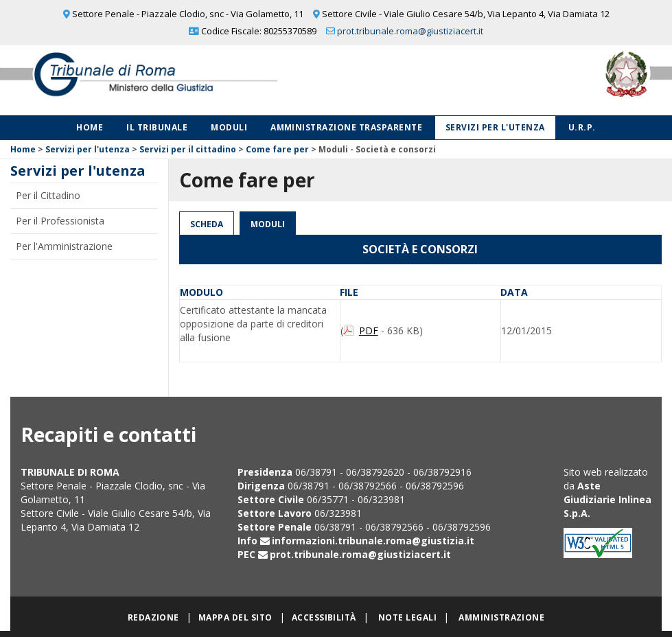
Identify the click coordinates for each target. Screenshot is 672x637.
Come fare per (277, 149)
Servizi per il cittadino (188, 149)
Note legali (407, 617)
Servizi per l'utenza (495, 127)
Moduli (229, 127)
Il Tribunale (157, 127)
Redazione (153, 617)
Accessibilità (324, 617)
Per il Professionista (60, 221)
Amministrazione (501, 617)
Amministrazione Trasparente (346, 127)
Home (90, 127)
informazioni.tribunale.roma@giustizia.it (373, 541)
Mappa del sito (235, 617)
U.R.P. (582, 127)
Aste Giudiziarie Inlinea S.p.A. (607, 499)
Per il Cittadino (48, 195)
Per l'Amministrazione (64, 246)
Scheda (207, 224)
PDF (369, 331)
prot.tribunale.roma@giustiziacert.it (410, 31)
